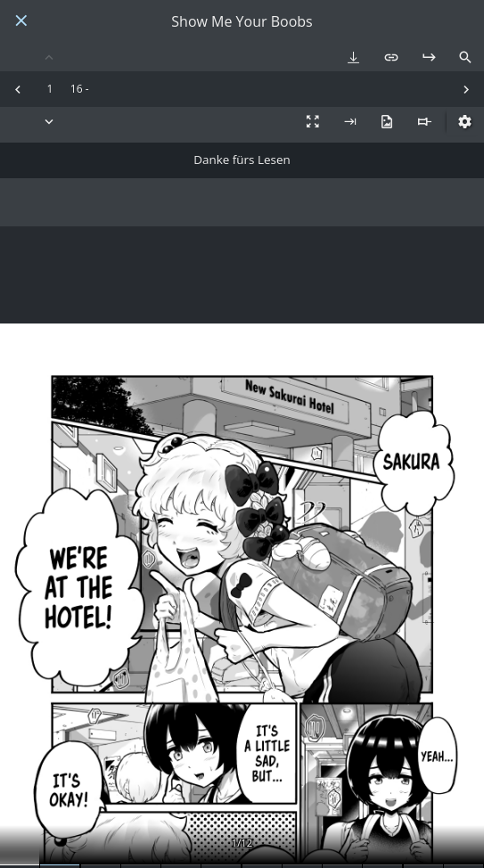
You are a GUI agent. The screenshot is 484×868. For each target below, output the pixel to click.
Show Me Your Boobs (242, 22)
